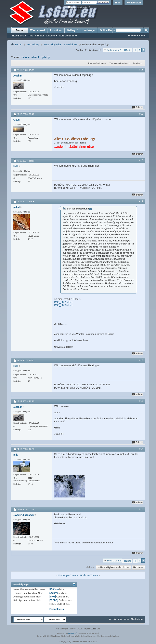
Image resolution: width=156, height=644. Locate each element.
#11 (141, 70)
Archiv (112, 619)
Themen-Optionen (96, 63)
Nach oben (138, 567)
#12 (141, 114)
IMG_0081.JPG (63, 302)
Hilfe (118, 3)
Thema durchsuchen (119, 63)
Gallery (73, 30)
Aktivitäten (56, 30)
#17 (141, 449)
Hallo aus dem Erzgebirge (36, 57)
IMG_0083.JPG (63, 305)
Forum (20, 30)
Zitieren (138, 107)
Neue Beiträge (19, 36)
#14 (141, 201)
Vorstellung (33, 44)
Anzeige (136, 63)
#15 (141, 360)
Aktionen (50, 36)
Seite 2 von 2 (114, 50)
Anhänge (89, 30)
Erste (127, 50)
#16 (141, 401)
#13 (141, 160)
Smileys (54, 593)
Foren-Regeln (57, 609)
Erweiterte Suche (136, 35)
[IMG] (53, 597)
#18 (141, 509)
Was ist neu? (38, 30)
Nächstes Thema (89, 575)
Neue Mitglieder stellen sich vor (61, 44)
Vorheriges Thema (68, 575)
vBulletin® (73, 633)
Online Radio (107, 30)
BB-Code (54, 589)
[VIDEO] (54, 600)
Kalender (39, 36)
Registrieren (134, 3)
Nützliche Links (67, 36)
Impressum (123, 619)
